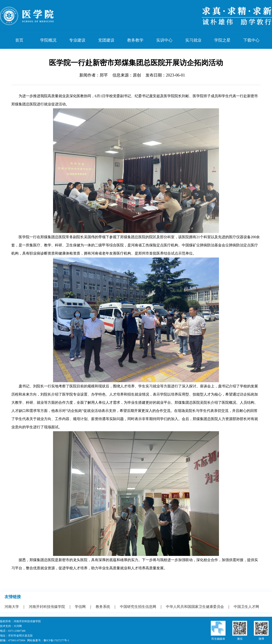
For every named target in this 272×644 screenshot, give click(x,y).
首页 (19, 40)
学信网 (80, 607)
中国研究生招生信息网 (138, 607)
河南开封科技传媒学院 (47, 607)
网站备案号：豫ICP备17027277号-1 (48, 640)
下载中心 (251, 40)
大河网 (18, 626)
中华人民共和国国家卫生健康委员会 (195, 607)
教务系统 (103, 607)
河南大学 (12, 607)
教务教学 (135, 40)
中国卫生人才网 (246, 607)
